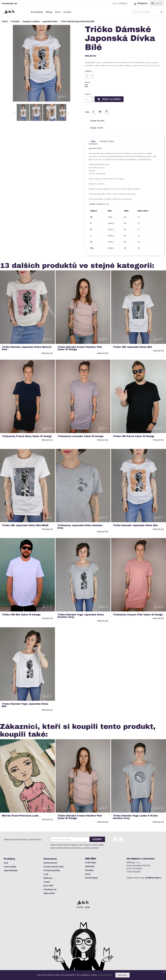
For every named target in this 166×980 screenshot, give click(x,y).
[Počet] (88, 99)
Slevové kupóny (91, 878)
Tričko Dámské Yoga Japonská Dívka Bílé (25, 705)
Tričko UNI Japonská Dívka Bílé (133, 347)
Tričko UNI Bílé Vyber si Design (21, 615)
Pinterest (106, 112)
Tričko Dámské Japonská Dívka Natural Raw (27, 348)
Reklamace (48, 878)
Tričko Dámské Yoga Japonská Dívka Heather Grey (81, 616)
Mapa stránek (49, 893)
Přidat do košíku (109, 99)
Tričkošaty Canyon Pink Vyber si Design (138, 615)
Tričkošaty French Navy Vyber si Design (27, 436)
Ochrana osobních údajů (53, 867)
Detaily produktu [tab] (107, 141)
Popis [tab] (93, 141)
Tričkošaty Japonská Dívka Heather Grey (80, 527)
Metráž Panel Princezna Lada (20, 816)
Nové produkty (10, 867)
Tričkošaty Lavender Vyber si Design (81, 436)
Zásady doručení (50, 863)
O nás (67, 12)
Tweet (100, 112)
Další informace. (105, 975)
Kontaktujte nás (9, 3)
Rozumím (122, 975)
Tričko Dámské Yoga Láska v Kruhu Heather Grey (135, 817)
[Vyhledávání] (148, 12)
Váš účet (91, 859)
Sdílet (93, 112)
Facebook (115, 839)
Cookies (47, 882)
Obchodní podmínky (52, 870)
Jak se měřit (48, 886)
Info (58, 12)
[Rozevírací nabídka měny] (124, 4)
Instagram (121, 839)
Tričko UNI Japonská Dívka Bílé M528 (25, 525)
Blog (49, 12)
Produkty (37, 12)
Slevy (6, 863)
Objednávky (90, 866)
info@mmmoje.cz (153, 878)
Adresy (88, 874)
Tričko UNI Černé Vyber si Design (134, 436)
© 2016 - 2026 (83, 907)
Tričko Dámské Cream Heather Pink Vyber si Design (80, 348)
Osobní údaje (90, 863)
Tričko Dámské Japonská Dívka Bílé (135, 525)
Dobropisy (89, 870)
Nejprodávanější (11, 870)
